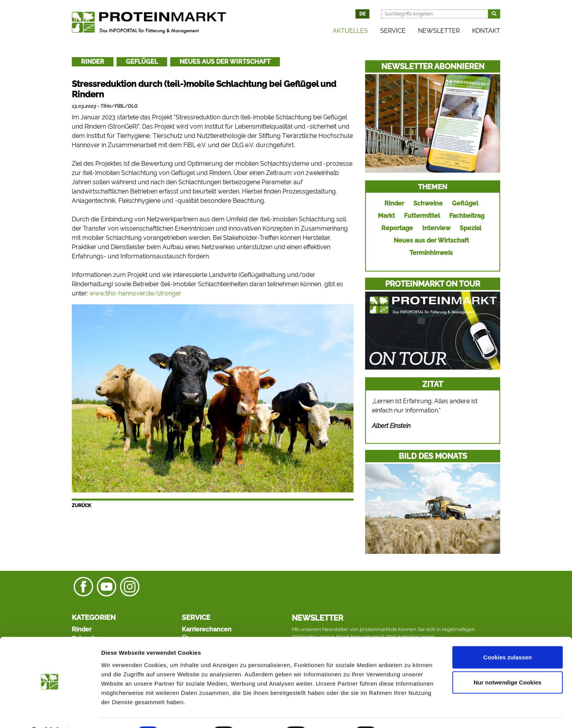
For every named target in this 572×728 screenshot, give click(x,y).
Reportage (397, 228)
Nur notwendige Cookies (508, 662)
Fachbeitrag (467, 216)
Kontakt (486, 31)
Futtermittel (422, 216)
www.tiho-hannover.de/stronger (135, 293)
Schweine (428, 203)
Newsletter (439, 31)
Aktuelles (350, 31)
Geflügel (142, 62)
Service (393, 31)
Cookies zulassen (508, 637)
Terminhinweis (431, 253)
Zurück (81, 506)
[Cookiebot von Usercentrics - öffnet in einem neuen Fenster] (50, 713)
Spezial (470, 228)
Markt (386, 216)
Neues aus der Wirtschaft (225, 62)
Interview (436, 228)
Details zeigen (410, 713)
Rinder (93, 62)
